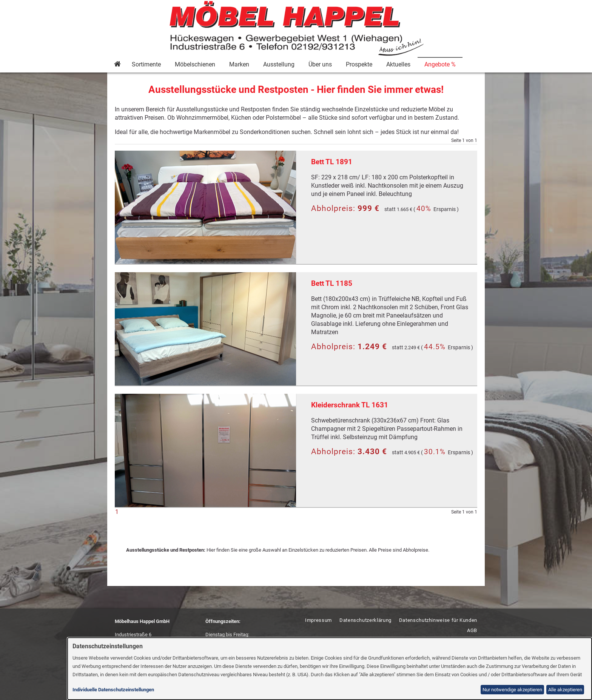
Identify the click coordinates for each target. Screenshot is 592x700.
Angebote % (440, 64)
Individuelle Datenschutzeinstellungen (113, 690)
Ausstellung (279, 64)
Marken (239, 64)
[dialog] (330, 669)
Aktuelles (398, 64)
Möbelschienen (195, 64)
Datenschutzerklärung (365, 620)
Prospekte (359, 64)
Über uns (320, 64)
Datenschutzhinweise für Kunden (438, 620)
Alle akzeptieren (565, 690)
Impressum (318, 620)
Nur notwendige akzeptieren (512, 690)
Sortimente (146, 64)
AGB (472, 630)
